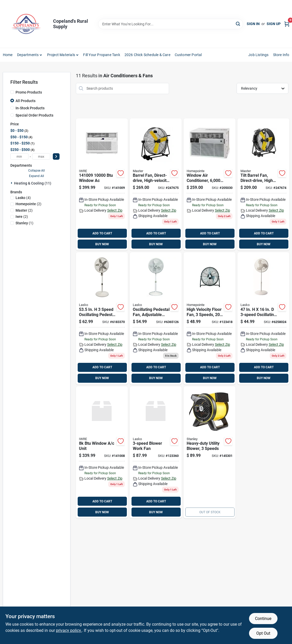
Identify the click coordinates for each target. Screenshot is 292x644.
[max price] (41, 156)
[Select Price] (56, 156)
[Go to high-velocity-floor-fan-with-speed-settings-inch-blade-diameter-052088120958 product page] (210, 318)
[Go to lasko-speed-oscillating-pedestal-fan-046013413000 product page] (102, 318)
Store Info (281, 55)
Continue (263, 619)
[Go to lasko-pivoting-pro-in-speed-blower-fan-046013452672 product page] (156, 453)
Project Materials (61, 55)
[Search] (238, 24)
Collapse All (36, 171)
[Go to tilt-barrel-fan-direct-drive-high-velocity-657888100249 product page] (263, 185)
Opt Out (263, 633)
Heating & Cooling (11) (33, 183)
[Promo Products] (12, 92)
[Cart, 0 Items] (287, 24)
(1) (24, 223)
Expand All (36, 176)
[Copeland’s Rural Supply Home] (26, 24)
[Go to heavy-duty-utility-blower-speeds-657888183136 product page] (210, 453)
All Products (25, 101)
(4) (23, 198)
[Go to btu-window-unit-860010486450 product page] (102, 453)
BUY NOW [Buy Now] (102, 244)
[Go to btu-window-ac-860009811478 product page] (102, 185)
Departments (28, 55)
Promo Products (29, 92)
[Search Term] (171, 24)
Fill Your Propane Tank (101, 55)
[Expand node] (12, 183)
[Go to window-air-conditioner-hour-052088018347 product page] (210, 185)
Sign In (253, 24)
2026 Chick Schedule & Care (147, 55)
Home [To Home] (8, 55)
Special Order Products (34, 115)
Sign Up (274, 24)
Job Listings (258, 55)
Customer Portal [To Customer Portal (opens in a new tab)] (188, 55)
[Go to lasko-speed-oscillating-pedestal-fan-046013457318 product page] (263, 318)
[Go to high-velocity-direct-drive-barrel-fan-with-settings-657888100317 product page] (156, 185)
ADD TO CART (102, 233)
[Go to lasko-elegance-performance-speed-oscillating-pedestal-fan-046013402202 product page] (156, 318)
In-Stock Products (30, 108)
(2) (28, 204)
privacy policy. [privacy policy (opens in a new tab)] (69, 630)
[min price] (19, 156)
